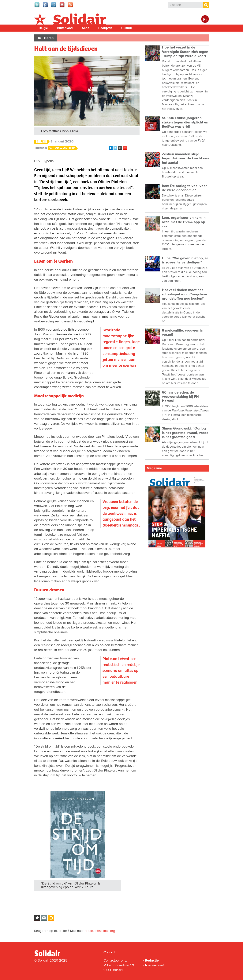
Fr (205, 19)
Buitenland (65, 28)
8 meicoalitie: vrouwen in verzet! (183, 333)
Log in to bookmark (37, 918)
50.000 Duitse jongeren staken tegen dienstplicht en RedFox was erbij (185, 122)
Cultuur (127, 28)
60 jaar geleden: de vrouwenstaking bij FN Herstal (180, 397)
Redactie (152, 960)
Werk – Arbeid (62, 148)
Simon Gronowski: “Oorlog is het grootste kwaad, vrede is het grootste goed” (185, 433)
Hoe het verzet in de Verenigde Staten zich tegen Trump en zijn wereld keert (185, 52)
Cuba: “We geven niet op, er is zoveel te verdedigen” (185, 260)
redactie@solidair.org (100, 931)
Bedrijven (105, 28)
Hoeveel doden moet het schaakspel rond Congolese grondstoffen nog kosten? (185, 294)
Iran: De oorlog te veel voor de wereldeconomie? (184, 188)
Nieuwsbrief (154, 965)
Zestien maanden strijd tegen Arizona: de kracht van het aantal (185, 158)
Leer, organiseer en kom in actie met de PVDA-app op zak (184, 222)
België (43, 28)
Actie (86, 28)
